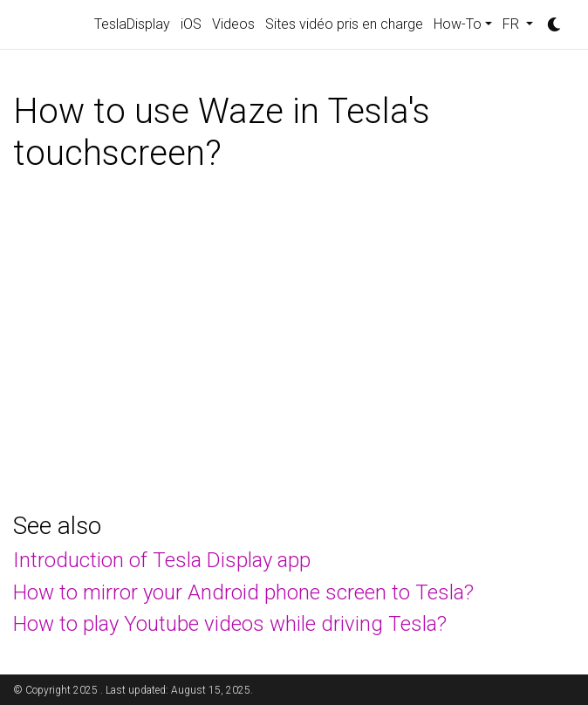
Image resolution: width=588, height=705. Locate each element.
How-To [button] (458, 24)
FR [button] (513, 24)
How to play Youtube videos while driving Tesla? (230, 624)
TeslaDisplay (132, 24)
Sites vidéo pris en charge (344, 24)
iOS (191, 24)
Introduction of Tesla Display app (162, 560)
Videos (233, 24)
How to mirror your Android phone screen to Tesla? (243, 592)
